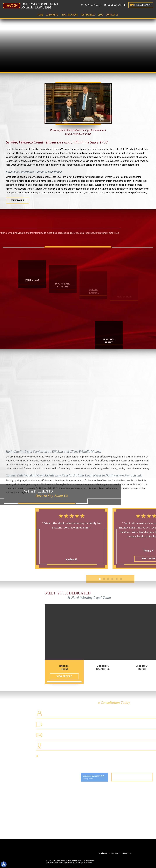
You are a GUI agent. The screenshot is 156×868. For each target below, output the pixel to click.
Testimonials (88, 15)
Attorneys (52, 15)
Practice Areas (69, 15)
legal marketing (69, 863)
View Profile (117, 676)
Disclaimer (103, 853)
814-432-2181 (115, 5)
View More (18, 200)
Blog (100, 15)
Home (40, 15)
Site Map (115, 853)
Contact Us (112, 15)
